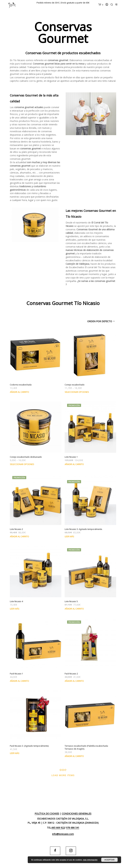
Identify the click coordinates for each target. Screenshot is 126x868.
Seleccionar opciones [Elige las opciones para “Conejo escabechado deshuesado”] (22, 464)
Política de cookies (47, 814)
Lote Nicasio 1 (71, 457)
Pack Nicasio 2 (71, 674)
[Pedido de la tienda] (95, 321)
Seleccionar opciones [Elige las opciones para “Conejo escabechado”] (77, 392)
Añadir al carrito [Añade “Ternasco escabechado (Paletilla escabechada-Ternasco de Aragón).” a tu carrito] (74, 756)
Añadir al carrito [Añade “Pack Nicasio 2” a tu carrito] (74, 681)
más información (90, 860)
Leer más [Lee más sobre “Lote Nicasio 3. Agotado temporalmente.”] (69, 536)
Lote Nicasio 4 (16, 601)
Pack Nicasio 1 (16, 674)
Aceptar (109, 860)
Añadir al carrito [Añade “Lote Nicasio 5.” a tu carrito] (74, 609)
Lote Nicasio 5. (71, 601)
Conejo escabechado (75, 385)
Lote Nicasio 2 (16, 529)
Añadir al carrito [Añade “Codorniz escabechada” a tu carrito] (19, 392)
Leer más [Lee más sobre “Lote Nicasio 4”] (15, 609)
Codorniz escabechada (21, 385)
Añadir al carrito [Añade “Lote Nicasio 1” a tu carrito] (74, 464)
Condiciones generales (77, 814)
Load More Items (63, 775)
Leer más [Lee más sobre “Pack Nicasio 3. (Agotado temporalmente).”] (15, 753)
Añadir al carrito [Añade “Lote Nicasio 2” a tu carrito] (19, 536)
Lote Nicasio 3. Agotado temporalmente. (84, 529)
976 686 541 (73, 828)
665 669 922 (58, 828)
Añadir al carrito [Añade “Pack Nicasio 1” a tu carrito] (19, 681)
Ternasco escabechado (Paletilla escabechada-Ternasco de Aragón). (87, 747)
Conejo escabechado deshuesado (26, 457)
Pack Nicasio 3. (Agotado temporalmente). (29, 746)
